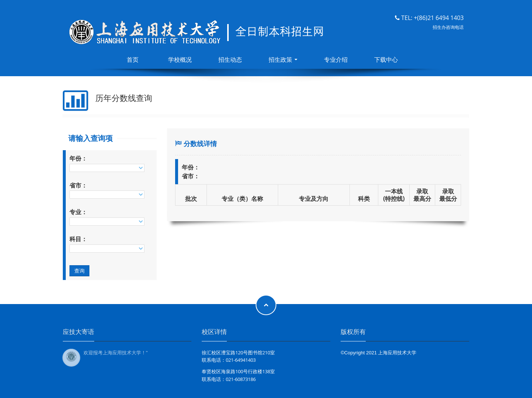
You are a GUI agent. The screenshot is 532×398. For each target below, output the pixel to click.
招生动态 (230, 60)
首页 (133, 60)
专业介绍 (336, 60)
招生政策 (283, 60)
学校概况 (180, 60)
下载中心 (386, 60)
